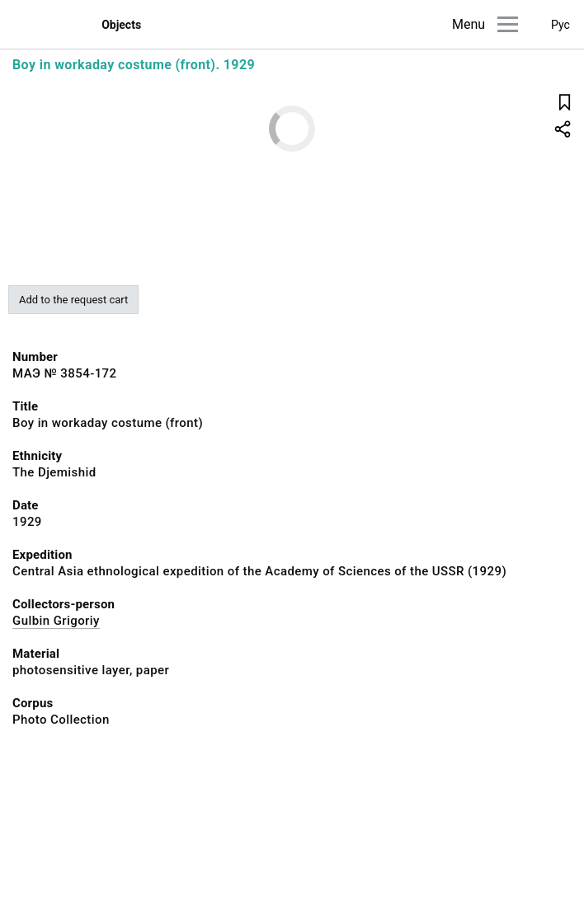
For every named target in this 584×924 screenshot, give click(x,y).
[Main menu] (508, 24)
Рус (560, 25)
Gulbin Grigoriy (56, 621)
